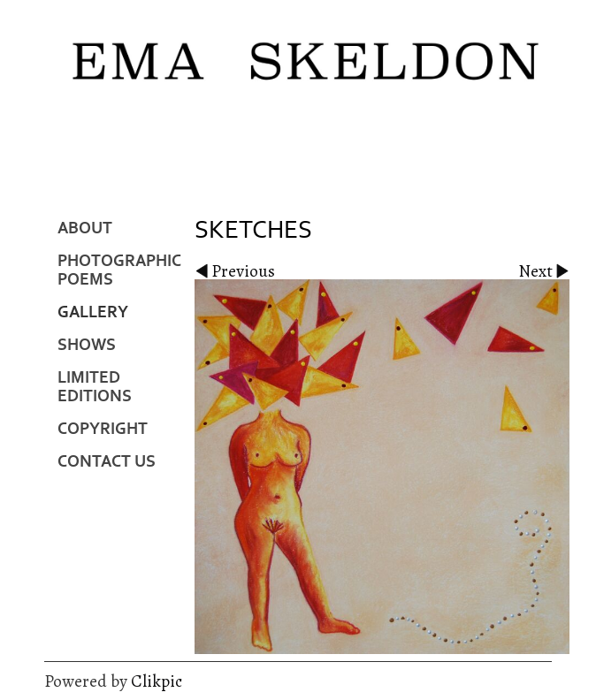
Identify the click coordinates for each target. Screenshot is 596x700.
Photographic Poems (119, 270)
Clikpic (157, 681)
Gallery (93, 312)
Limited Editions (95, 387)
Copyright (103, 429)
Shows (87, 345)
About (85, 228)
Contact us (107, 462)
